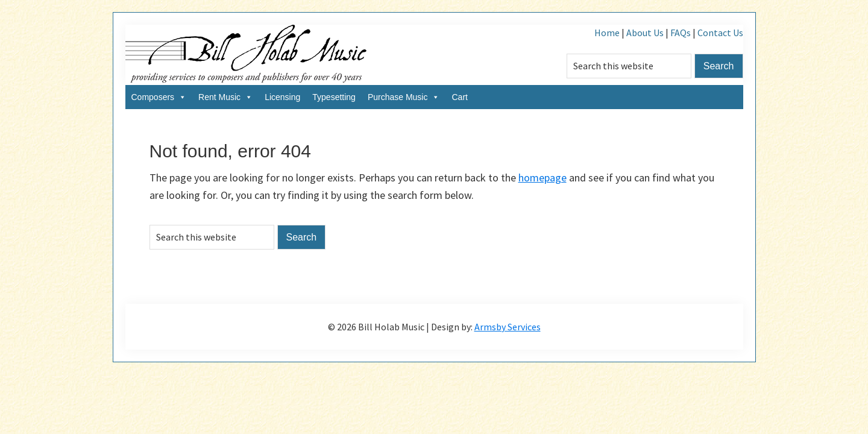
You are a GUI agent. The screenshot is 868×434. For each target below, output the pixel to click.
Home (607, 33)
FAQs (681, 33)
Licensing (282, 97)
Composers (159, 97)
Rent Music (225, 97)
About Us (645, 33)
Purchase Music (404, 97)
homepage (542, 178)
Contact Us (720, 33)
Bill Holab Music (246, 55)
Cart (459, 97)
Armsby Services (508, 327)
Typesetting (334, 97)
